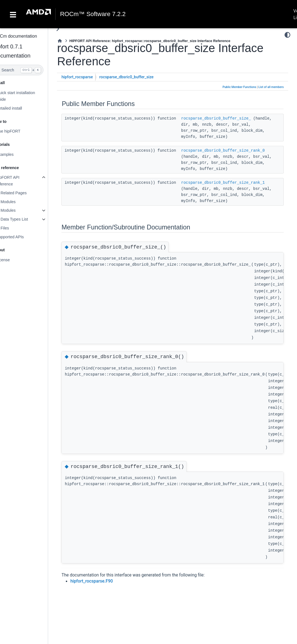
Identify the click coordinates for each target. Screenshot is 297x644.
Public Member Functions (239, 87)
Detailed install (20, 108)
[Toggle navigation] (13, 14)
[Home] (71, 41)
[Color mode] (287, 35)
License (14, 260)
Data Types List (25, 219)
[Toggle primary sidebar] (69, 29)
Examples (16, 154)
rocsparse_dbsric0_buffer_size (138, 77)
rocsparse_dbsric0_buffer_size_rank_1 (234, 183)
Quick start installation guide (27, 96)
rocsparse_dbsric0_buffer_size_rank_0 (234, 151)
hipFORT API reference (19, 181)
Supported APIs (21, 237)
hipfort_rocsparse (88, 77)
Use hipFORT (19, 131)
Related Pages (25, 193)
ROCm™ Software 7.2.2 (93, 14)
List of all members (271, 87)
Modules (19, 202)
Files (16, 228)
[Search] (30, 70)
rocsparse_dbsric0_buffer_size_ (227, 118)
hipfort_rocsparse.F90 (103, 581)
